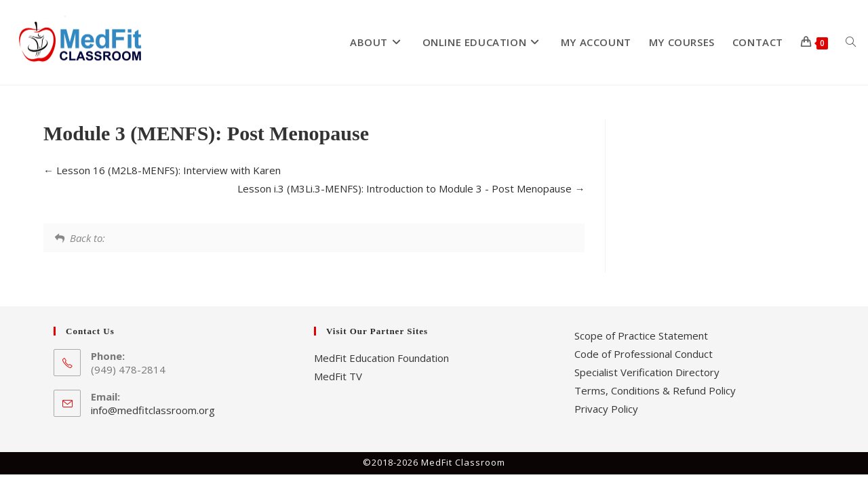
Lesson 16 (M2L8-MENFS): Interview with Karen (162, 170)
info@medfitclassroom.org (153, 410)
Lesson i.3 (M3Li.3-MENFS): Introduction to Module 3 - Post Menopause (411, 188)
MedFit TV (338, 376)
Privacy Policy (606, 409)
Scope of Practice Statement (641, 335)
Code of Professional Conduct (644, 354)
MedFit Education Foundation (381, 358)
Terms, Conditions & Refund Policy (655, 390)
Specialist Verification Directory (647, 372)
